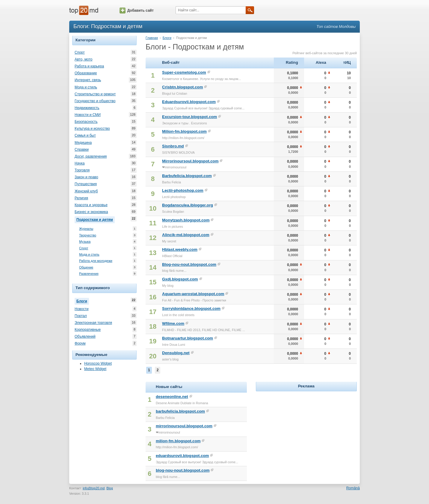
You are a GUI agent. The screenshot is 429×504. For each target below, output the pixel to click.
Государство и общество (95, 101)
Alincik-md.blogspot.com (186, 235)
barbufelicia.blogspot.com (180, 411)
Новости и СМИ (88, 115)
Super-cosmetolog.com (184, 72)
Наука (80, 163)
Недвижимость (87, 108)
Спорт (80, 52)
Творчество (88, 235)
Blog (110, 488)
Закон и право (86, 177)
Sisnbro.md (173, 146)
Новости (81, 309)
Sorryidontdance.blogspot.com (191, 308)
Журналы (86, 229)
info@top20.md (94, 488)
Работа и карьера (89, 66)
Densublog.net (176, 353)
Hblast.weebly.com (180, 249)
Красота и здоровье (91, 205)
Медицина (83, 143)
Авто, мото (84, 59)
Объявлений (85, 336)
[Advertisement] (306, 430)
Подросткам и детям (96, 219)
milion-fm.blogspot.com (178, 441)
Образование (86, 73)
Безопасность (86, 122)
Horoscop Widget (98, 363)
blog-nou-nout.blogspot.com (183, 470)
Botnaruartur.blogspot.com (188, 338)
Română (353, 488)
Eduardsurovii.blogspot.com (189, 102)
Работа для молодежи (96, 261)
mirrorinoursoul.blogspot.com (184, 426)
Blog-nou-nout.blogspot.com (189, 264)
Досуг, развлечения (91, 156)
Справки (82, 150)
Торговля (82, 170)
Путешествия (86, 184)
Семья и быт (85, 135)
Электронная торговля (93, 323)
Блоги (83, 301)
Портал (81, 316)
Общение (86, 267)
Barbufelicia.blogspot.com (187, 176)
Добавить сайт (137, 10)
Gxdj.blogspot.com (180, 279)
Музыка (85, 242)
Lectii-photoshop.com (183, 190)
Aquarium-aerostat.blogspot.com (193, 294)
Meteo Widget (95, 369)
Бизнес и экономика (91, 212)
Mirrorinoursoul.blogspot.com (190, 161)
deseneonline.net (172, 397)
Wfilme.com (173, 323)
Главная (152, 38)
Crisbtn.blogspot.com (182, 87)
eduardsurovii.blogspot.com (182, 456)
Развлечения (89, 274)
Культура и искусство (92, 129)
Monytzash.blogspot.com (186, 220)
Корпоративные (88, 330)
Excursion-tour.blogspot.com (189, 117)
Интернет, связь (88, 80)
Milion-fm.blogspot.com (184, 131)
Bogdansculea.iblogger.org (188, 205)
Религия (81, 198)
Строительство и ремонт (95, 94)
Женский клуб (86, 191)
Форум (80, 343)
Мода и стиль (86, 87)
